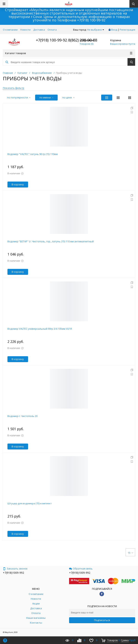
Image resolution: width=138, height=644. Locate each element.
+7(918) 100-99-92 (91, 20)
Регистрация (127, 30)
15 (130, 553)
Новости (25, 30)
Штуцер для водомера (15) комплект (30, 503)
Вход (114, 30)
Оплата (52, 30)
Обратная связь (81, 569)
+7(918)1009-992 (13, 573)
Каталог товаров (69, 53)
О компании (10, 30)
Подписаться (102, 620)
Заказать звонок (15, 569)
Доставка (39, 30)
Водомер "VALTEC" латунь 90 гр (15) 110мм (33, 154)
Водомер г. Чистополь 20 (22, 416)
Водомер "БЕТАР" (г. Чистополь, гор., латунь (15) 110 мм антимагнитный (51, 241)
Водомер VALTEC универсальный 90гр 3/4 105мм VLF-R (40, 329)
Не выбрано (96, 30)
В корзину (18, 184)
